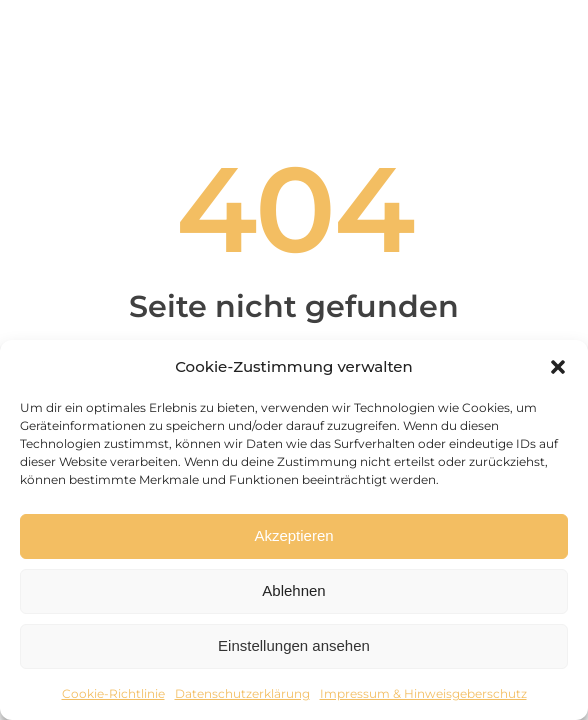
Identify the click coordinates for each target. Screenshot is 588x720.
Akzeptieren (293, 535)
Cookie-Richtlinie (113, 693)
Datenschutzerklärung (242, 693)
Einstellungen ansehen (294, 645)
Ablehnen (293, 590)
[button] (558, 367)
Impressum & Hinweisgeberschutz (423, 693)
